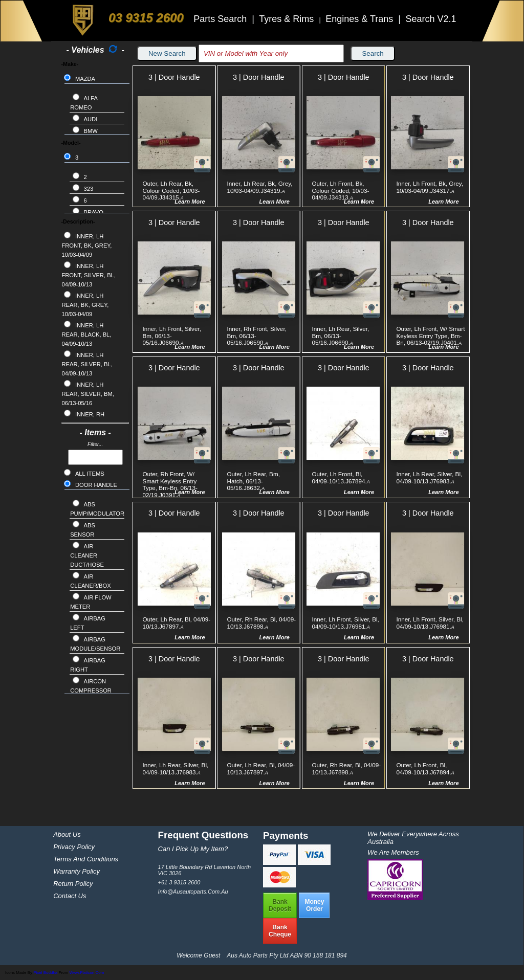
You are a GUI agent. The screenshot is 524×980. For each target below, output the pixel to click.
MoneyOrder (314, 905)
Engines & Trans (361, 19)
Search (373, 53)
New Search (167, 53)
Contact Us (70, 896)
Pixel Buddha (45, 973)
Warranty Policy (77, 871)
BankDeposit (280, 905)
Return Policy (73, 884)
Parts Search (221, 19)
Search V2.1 (431, 19)
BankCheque (280, 931)
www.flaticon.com (86, 973)
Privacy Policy (74, 847)
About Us (67, 834)
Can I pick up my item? (193, 849)
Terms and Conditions (86, 859)
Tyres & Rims (288, 19)
